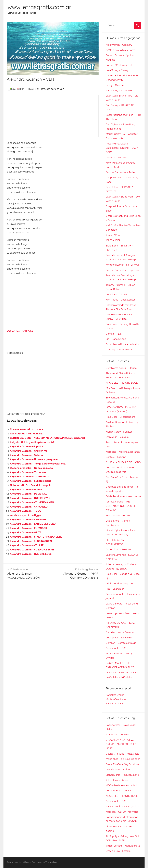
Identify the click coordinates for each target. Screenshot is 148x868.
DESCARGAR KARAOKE (20, 331)
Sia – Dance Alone (116, 339)
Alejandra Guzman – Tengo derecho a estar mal (38, 464)
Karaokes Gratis (115, 703)
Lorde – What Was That (119, 65)
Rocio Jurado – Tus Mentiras (26, 434)
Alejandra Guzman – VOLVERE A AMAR (32, 502)
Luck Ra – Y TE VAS (116, 294)
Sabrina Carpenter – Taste (120, 172)
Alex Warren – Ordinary (119, 45)
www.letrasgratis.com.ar (39, 7)
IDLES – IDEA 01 (115, 240)
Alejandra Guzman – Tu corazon (29, 472)
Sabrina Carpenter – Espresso (122, 270)
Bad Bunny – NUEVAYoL (119, 90)
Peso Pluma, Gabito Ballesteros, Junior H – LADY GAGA (122, 148)
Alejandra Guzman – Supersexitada (31, 481)
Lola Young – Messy (117, 70)
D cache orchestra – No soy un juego (31, 468)
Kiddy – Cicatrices (116, 85)
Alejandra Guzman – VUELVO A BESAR (32, 550)
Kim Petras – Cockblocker (120, 300)
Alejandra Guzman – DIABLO (27, 489)
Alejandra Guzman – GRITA (26, 532)
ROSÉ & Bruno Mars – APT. (120, 50)
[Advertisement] (53, 116)
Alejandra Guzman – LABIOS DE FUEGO (33, 524)
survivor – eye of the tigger (26, 515)
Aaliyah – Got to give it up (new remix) (32, 442)
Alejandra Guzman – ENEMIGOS (28, 528)
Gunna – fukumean (117, 157)
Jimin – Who (113, 235)
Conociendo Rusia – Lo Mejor (122, 344)
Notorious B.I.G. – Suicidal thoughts (31, 485)
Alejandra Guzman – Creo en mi (28, 451)
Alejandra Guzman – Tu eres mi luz (30, 476)
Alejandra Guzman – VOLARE (27, 545)
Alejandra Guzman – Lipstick (27, 446)
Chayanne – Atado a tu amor (27, 429)
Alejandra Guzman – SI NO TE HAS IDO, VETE (36, 537)
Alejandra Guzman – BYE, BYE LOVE (31, 554)
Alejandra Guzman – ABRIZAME (28, 520)
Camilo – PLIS (114, 334)
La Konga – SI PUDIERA (119, 349)
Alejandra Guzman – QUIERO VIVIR (30, 498)
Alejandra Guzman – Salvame (27, 455)
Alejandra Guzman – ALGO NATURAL (31, 541)
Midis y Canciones (116, 699)
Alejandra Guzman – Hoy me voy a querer (34, 459)
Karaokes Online (115, 695)
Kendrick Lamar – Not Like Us (123, 265)
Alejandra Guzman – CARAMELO (29, 507)
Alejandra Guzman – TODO (26, 511)
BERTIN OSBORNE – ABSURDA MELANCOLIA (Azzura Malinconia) (47, 438)
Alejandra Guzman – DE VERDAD (29, 494)
